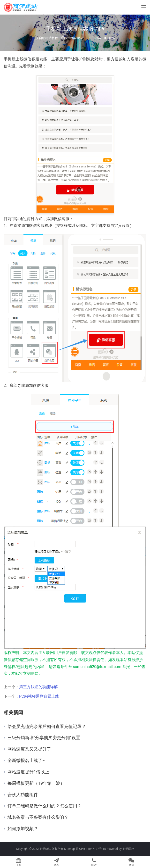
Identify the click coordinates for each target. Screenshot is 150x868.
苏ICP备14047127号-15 (91, 849)
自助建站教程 (48, 38)
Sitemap (69, 849)
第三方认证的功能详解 (38, 687)
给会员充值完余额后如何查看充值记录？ (47, 727)
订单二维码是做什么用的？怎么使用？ (45, 806)
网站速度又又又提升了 (29, 749)
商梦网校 (128, 849)
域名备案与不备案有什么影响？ (38, 817)
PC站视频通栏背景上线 (39, 696)
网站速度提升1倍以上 (28, 772)
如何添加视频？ (23, 829)
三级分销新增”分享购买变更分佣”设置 (44, 738)
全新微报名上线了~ (26, 761)
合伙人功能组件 (23, 795)
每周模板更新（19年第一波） (36, 783)
